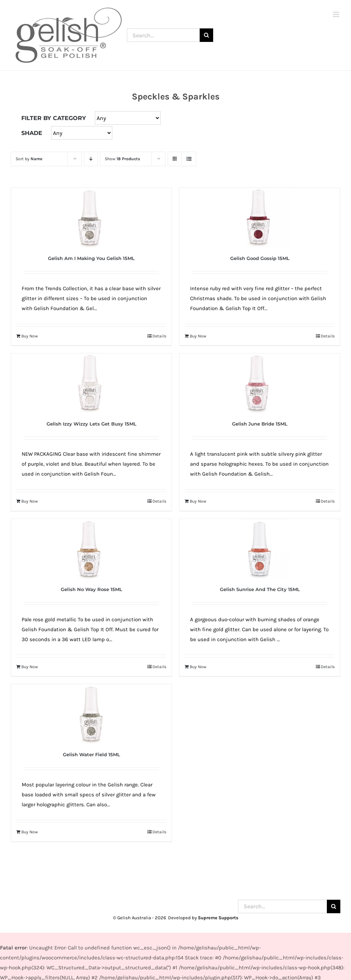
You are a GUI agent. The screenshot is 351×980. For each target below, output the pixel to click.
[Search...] (163, 35)
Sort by (29, 159)
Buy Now (30, 336)
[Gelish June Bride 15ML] (260, 384)
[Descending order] (91, 159)
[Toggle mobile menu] (337, 14)
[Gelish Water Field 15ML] (91, 714)
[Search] (206, 35)
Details (159, 336)
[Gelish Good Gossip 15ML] (260, 218)
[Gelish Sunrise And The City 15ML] (260, 549)
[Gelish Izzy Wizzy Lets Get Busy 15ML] (91, 384)
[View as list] (189, 159)
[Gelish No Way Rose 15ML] (91, 549)
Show (122, 159)
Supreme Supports (218, 918)
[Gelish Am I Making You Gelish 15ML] (91, 218)
